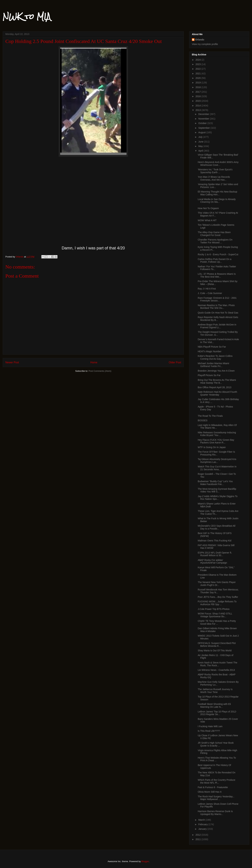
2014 (198, 106)
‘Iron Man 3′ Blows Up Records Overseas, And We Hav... (214, 178)
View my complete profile (205, 44)
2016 (198, 96)
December (204, 114)
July (201, 137)
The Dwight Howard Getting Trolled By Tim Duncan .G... (218, 333)
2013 (198, 110)
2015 (198, 101)
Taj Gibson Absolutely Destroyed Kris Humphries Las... (217, 461)
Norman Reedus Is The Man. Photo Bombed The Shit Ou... (216, 307)
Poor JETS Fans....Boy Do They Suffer (218, 597)
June (201, 142)
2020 (198, 78)
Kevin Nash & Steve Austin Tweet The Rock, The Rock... (217, 664)
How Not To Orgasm (208, 208)
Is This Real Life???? (209, 731)
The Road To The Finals (210, 416)
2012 (198, 835)
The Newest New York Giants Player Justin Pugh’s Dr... (217, 584)
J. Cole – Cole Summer (210, 293)
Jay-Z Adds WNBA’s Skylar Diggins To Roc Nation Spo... (218, 498)
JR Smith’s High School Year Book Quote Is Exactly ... (216, 744)
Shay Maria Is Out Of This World (215, 650)
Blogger (145, 861)
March (202, 820)
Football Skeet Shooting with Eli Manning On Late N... (214, 705)
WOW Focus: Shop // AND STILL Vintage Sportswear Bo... (215, 615)
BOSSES (203, 420)
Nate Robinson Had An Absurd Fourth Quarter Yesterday (217, 393)
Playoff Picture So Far (209, 375)
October (203, 123)
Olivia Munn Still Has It (210, 792)
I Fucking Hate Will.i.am (210, 726)
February (203, 824)
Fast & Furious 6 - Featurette (213, 787)
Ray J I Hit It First (207, 289)
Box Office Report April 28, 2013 (215, 387)
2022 (198, 69)
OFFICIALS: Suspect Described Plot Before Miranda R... (217, 645)
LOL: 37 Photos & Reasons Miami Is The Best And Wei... (217, 275)
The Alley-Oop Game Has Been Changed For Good (214, 234)
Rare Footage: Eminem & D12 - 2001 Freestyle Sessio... (217, 299)
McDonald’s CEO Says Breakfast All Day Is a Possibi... (217, 527)
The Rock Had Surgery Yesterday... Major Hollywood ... (216, 798)
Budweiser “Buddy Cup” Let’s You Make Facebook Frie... (215, 483)
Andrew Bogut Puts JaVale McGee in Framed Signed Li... (217, 326)
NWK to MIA (27, 17)
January (203, 829)
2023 (198, 64)
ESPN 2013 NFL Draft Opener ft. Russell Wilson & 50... (215, 554)
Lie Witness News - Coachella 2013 (216, 670)
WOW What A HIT (207, 220)
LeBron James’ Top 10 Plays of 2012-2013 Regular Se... (217, 713)
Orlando (200, 40)
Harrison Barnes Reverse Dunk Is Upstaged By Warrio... (215, 813)
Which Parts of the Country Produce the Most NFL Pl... (216, 781)
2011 (198, 839)
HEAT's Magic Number (210, 351)
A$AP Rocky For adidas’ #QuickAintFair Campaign (212, 561)
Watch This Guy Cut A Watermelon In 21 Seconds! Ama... (217, 468)
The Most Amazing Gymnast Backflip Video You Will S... (217, 490)
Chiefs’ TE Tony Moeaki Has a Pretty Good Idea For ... (217, 622)
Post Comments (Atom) (100, 371)
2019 (198, 83)
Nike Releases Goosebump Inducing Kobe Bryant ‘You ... (217, 434)
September (204, 128)
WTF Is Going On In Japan (212, 447)
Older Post (175, 362)
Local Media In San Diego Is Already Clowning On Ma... (217, 201)
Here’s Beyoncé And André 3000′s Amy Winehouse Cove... (218, 164)
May (201, 146)
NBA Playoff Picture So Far (212, 347)
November (204, 119)
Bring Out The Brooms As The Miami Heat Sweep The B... (217, 381)
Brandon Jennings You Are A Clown (216, 371)
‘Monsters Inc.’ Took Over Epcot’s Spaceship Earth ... (215, 171)
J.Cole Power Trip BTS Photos (214, 609)
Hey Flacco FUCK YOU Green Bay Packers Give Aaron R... (216, 441)
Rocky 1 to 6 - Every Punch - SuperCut (218, 254)
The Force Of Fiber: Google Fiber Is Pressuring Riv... (216, 453)
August (202, 132)
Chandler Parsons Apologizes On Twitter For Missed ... (215, 241)
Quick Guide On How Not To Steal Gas (218, 313)
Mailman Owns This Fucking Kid (215, 541)
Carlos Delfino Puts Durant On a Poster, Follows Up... (215, 261)
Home (94, 362)
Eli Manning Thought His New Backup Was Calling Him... (217, 193)
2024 (198, 60)
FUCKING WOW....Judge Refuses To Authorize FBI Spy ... (217, 603)
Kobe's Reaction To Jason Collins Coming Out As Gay (215, 357)
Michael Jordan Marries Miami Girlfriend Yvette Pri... (213, 365)
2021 (198, 74)
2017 (198, 92)
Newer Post (12, 362)
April (201, 151)
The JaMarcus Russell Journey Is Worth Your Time (215, 691)
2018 (198, 87)
